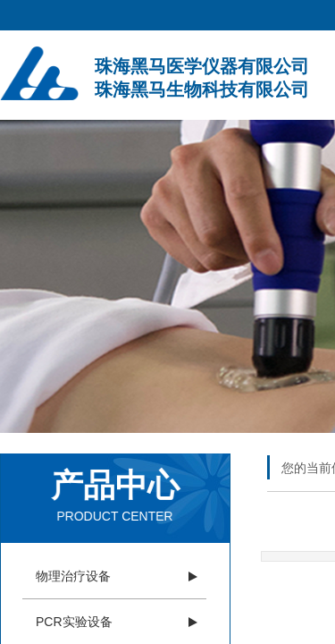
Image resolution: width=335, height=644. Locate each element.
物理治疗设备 (73, 576)
